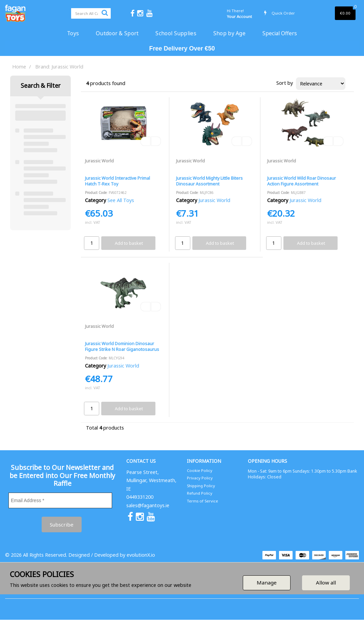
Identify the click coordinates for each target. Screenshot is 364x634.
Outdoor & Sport (117, 33)
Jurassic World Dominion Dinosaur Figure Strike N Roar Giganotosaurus (122, 346)
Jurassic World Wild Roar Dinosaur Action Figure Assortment (302, 181)
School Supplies (176, 33)
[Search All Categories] (91, 13)
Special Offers (280, 33)
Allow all (326, 582)
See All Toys (121, 200)
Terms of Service (202, 501)
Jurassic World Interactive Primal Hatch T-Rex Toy (117, 181)
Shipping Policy (201, 486)
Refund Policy (200, 493)
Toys (73, 33)
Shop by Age (229, 33)
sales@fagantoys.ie (148, 505)
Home (19, 67)
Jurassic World (99, 161)
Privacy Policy (200, 478)
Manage (267, 582)
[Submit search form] (105, 13)
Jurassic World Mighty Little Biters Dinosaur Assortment (209, 181)
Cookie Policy (200, 470)
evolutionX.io (141, 555)
